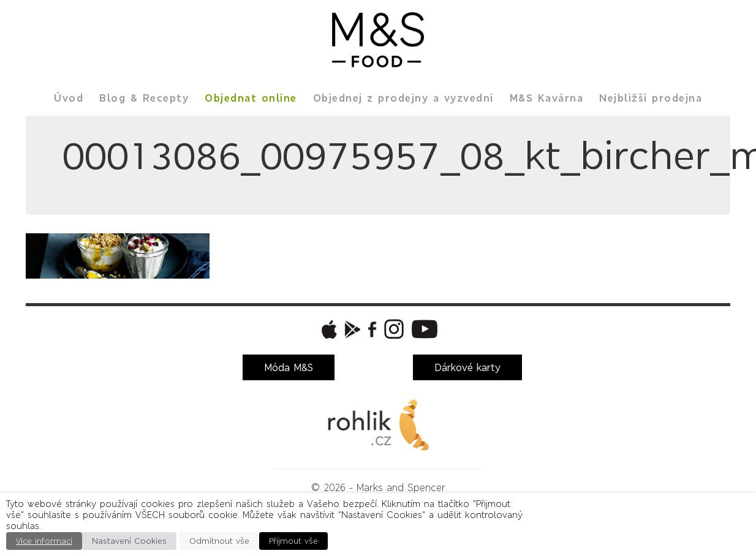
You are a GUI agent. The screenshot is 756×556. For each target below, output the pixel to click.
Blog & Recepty (144, 98)
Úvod (69, 98)
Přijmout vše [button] (293, 541)
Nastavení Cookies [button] (129, 541)
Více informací (44, 541)
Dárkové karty (467, 367)
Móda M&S (289, 367)
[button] (328, 329)
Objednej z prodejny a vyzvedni (403, 98)
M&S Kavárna (547, 98)
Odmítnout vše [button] (219, 541)
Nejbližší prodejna (651, 98)
